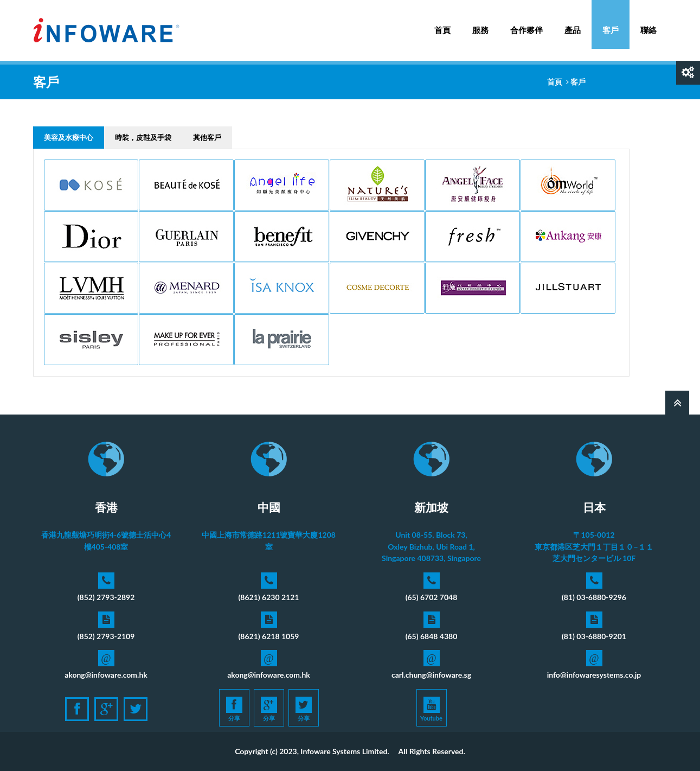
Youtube (431, 709)
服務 (480, 24)
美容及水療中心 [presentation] (69, 137)
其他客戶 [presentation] (207, 137)
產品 (573, 24)
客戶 (611, 30)
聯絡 (648, 30)
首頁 (442, 30)
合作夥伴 (526, 30)
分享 (234, 709)
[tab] (69, 138)
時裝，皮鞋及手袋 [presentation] (143, 137)
